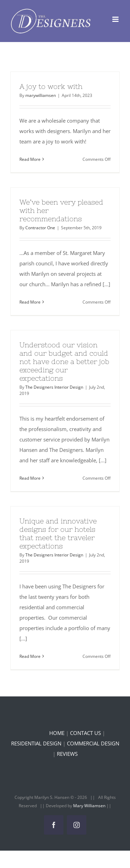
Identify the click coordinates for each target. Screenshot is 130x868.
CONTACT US (85, 733)
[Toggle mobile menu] (116, 19)
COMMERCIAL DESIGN (93, 743)
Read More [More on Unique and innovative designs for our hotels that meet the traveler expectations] (30, 656)
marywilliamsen (41, 95)
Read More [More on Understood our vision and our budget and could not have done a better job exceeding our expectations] (30, 478)
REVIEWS (67, 754)
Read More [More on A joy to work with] (30, 159)
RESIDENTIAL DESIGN (36, 743)
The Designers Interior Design (54, 387)
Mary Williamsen (90, 806)
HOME (57, 733)
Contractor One (40, 228)
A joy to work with (51, 86)
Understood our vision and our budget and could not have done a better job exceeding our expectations (64, 361)
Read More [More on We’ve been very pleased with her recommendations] (30, 302)
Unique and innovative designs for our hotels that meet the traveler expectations (58, 533)
